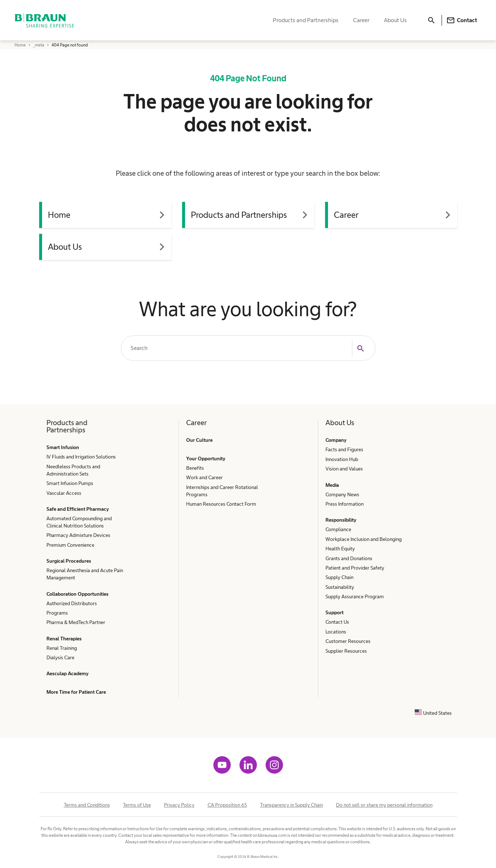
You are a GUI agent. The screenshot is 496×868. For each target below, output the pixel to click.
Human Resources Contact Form (221, 504)
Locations (336, 632)
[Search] (431, 20)
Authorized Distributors (72, 603)
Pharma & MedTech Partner (76, 622)
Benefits (195, 468)
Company (336, 440)
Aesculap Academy (67, 673)
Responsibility (341, 520)
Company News (342, 494)
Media (332, 485)
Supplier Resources (346, 651)
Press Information (345, 504)
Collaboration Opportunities (77, 594)
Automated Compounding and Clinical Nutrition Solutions (79, 522)
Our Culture (199, 440)
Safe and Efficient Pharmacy (78, 509)
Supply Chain (339, 577)
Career (361, 20)
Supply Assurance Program (355, 596)
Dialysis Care (60, 657)
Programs (57, 613)
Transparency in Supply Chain (292, 805)
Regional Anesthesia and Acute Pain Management (85, 574)
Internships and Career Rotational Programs (222, 491)
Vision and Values (344, 469)
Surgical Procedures (69, 561)
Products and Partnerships (306, 20)
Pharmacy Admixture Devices (78, 535)
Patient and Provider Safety (355, 568)
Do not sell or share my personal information (384, 805)
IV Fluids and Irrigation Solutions (81, 457)
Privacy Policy (179, 805)
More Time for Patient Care (76, 692)
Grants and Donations (349, 558)
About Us (395, 20)
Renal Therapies (64, 639)
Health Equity (340, 549)
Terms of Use (137, 805)
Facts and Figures (344, 449)
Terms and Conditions (87, 805)
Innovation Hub (342, 459)
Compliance (338, 529)
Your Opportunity (206, 459)
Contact (462, 20)
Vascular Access (64, 493)
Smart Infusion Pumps (70, 483)
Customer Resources (348, 641)
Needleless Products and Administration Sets (73, 470)
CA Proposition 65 (227, 805)
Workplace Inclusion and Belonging (364, 539)
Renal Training (62, 648)
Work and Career (204, 477)
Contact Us (337, 622)
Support (335, 612)
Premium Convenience (70, 545)
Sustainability (340, 587)
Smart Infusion (63, 447)
